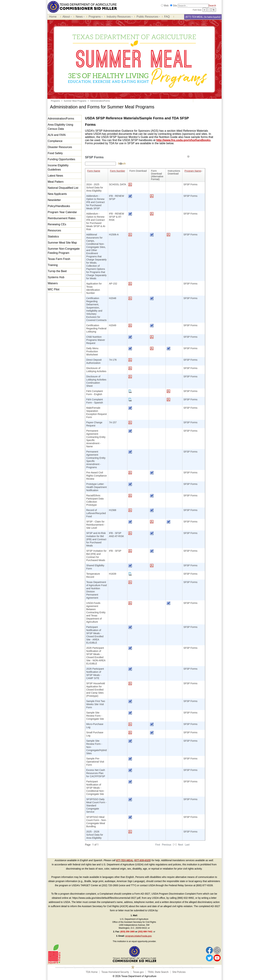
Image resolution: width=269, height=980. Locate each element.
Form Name (94, 171)
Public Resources (148, 17)
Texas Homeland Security (115, 972)
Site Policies (179, 972)
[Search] (193, 6)
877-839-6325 (142, 860)
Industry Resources (119, 17)
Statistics (53, 237)
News (79, 17)
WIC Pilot (54, 289)
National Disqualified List (63, 188)
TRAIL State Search (158, 972)
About (66, 17)
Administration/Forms (61, 119)
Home (53, 17)
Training (53, 265)
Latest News (55, 176)
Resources (54, 230)
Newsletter (54, 200)
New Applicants (57, 194)
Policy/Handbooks (59, 206)
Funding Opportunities (61, 159)
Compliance (55, 141)
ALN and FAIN (57, 135)
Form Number (118, 171)
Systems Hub (56, 277)
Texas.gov (138, 972)
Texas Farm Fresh (59, 259)
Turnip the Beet (57, 271)
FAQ (167, 17)
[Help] (121, 163)
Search (212, 6)
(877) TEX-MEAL (194, 17)
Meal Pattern (56, 182)
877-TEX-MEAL (125, 860)
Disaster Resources (60, 147)
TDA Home (92, 972)
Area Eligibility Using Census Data (60, 127)
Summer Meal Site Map (62, 243)
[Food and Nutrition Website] (82, 7)
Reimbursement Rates (62, 218)
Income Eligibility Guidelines (58, 167)
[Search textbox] (100, 164)
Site (175, 6)
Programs (95, 17)
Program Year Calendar (62, 212)
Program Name (194, 171)
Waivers (53, 283)
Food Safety (55, 153)
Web (166, 6)
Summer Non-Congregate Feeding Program (64, 251)
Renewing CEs (57, 224)
